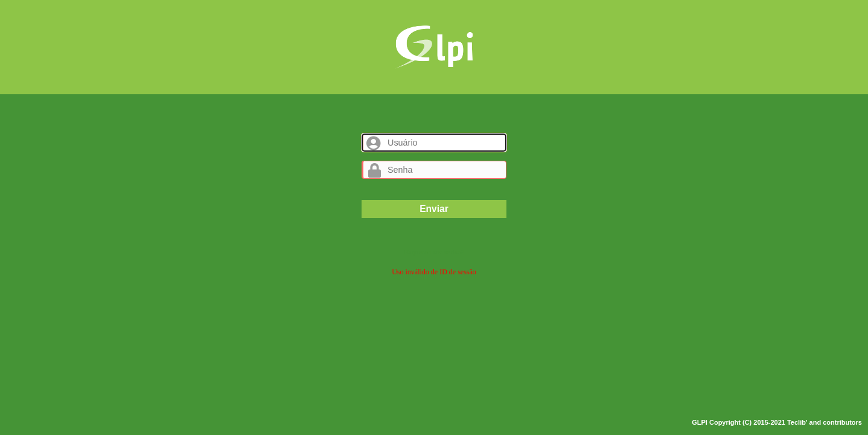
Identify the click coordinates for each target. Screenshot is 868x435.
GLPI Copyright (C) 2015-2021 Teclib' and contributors (777, 422)
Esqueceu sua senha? (434, 252)
